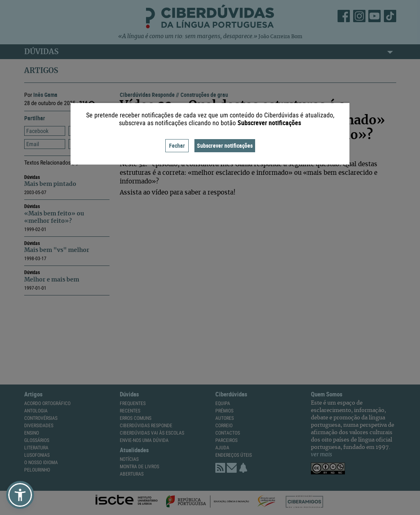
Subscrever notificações (225, 145)
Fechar (177, 145)
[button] (20, 495)
